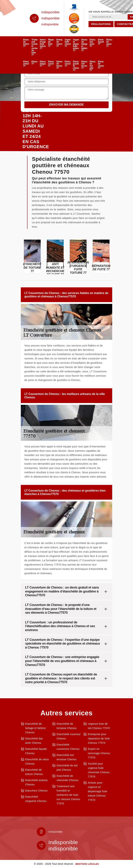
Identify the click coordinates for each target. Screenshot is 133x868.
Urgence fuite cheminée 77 (68, 43)
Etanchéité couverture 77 (68, 64)
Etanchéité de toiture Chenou (34, 772)
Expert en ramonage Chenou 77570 (99, 753)
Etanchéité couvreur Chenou (69, 736)
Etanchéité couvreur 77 (51, 64)
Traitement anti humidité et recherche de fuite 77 (34, 47)
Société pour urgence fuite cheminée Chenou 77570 (99, 770)
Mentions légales (87, 864)
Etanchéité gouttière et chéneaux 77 (76, 66)
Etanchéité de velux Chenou (37, 761)
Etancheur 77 (34, 63)
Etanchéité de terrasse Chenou (67, 726)
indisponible (50, 12)
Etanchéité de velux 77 (109, 43)
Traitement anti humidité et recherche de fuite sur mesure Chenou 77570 (68, 795)
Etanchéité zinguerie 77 (43, 64)
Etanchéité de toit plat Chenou (67, 768)
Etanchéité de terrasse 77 (59, 65)
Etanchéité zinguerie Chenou (36, 799)
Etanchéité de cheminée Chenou (67, 778)
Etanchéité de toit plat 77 (93, 66)
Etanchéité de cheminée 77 (101, 65)
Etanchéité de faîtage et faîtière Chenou (36, 728)
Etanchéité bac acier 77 (93, 43)
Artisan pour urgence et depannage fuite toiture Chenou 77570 (98, 791)
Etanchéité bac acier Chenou (34, 741)
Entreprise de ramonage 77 (59, 43)
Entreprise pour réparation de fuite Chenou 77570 (99, 739)
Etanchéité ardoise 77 (26, 64)
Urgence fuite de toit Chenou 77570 (99, 726)
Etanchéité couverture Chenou (68, 747)
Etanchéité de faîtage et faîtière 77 (84, 45)
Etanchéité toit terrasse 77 (84, 65)
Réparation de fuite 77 (51, 43)
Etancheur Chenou (36, 791)
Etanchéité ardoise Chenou (36, 782)
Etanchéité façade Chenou (36, 751)
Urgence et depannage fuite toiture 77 (76, 45)
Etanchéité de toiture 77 (26, 43)
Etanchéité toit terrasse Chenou (67, 757)
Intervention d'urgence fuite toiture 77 (43, 44)
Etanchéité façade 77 (101, 42)
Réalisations (101, 24)
